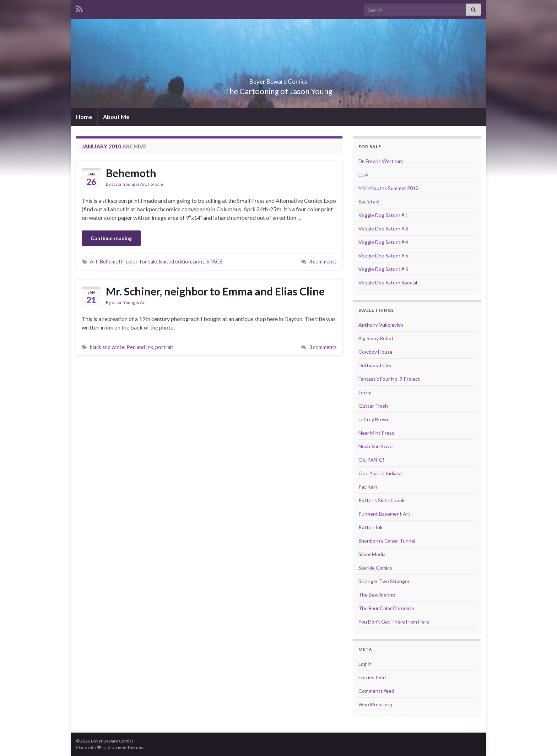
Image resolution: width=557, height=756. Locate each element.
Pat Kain (368, 487)
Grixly (365, 392)
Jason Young (123, 184)
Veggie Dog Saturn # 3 (383, 229)
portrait (164, 347)
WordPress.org (375, 704)
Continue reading (111, 238)
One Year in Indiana (380, 473)
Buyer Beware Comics (279, 79)
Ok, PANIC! (371, 460)
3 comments (323, 347)
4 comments (323, 262)
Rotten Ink (371, 527)
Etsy (363, 175)
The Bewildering (377, 595)
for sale (148, 262)
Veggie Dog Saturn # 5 (383, 255)
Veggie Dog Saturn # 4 (383, 242)
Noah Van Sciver (376, 446)
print (199, 262)
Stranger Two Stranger (384, 581)
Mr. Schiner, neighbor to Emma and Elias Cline (215, 291)
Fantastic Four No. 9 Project (389, 379)
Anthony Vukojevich (381, 325)
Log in (365, 664)
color (132, 262)
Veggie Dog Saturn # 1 (383, 215)
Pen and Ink (140, 347)
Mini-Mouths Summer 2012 (388, 188)
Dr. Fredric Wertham (381, 161)
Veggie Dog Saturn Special (388, 282)
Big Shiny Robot (376, 338)
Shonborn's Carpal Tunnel (387, 541)
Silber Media (372, 554)
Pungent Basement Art (384, 514)
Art (143, 184)
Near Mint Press (376, 433)
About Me (116, 117)
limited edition (175, 262)
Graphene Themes (125, 747)
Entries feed (372, 677)
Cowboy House (375, 352)
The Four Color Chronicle (386, 608)
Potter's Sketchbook (382, 500)
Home (84, 117)
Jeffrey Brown (374, 419)
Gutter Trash (373, 406)
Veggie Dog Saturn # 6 (383, 269)
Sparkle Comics (375, 568)
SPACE (214, 262)
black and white (107, 347)
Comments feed (376, 691)
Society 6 (369, 202)
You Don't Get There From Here (394, 622)
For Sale (155, 184)
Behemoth (131, 173)
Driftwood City (375, 365)
